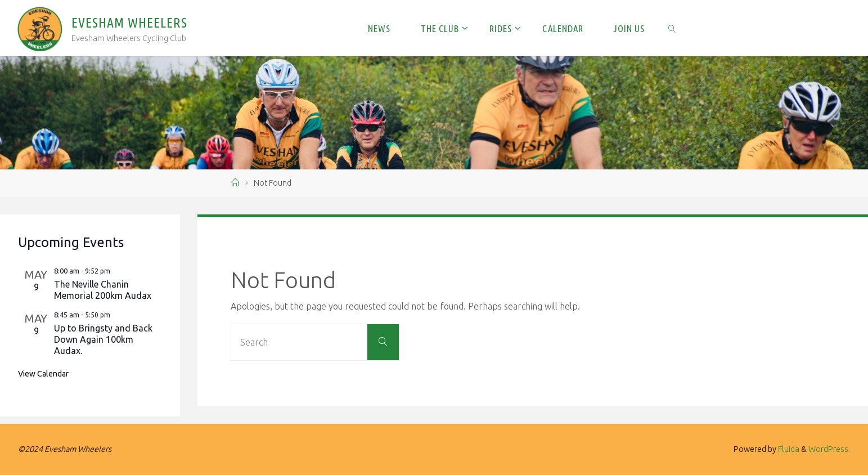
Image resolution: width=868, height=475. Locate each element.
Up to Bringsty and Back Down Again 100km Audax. (103, 339)
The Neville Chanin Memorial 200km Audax (103, 290)
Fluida (788, 449)
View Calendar (43, 374)
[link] (672, 28)
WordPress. (829, 449)
